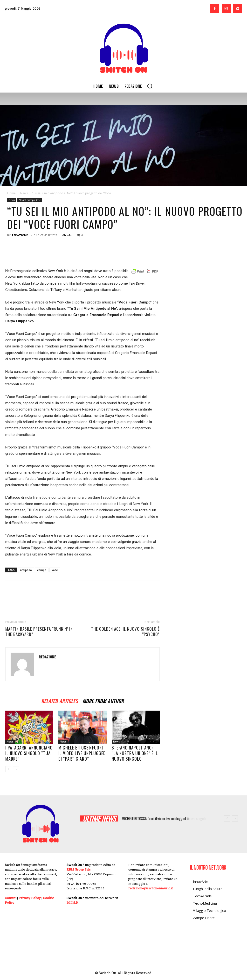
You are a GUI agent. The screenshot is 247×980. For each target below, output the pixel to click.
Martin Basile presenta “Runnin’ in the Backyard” (39, 632)
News (24, 193)
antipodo (26, 570)
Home (11, 193)
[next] (235, 818)
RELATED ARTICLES (59, 700)
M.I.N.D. (72, 902)
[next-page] (16, 769)
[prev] (227, 818)
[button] (150, 86)
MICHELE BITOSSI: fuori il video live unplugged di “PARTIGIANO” (82, 753)
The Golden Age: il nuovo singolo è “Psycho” (125, 632)
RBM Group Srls (79, 869)
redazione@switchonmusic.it (151, 888)
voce (55, 570)
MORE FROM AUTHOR (103, 700)
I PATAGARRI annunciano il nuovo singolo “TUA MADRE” (29, 753)
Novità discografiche (30, 200)
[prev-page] (8, 769)
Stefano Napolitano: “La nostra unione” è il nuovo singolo (135, 753)
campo (42, 570)
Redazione (20, 235)
